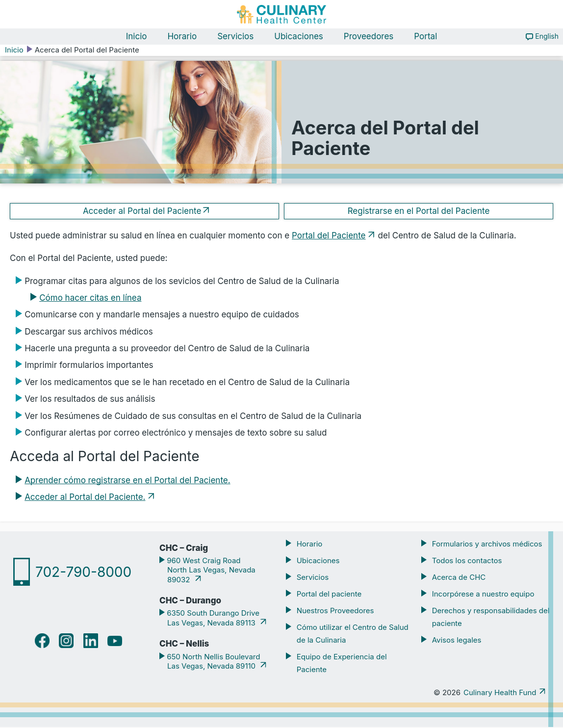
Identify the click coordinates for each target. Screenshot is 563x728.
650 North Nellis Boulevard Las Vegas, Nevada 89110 (212, 662)
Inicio (137, 37)
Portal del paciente (329, 595)
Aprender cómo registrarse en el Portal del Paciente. (127, 481)
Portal (425, 37)
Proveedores (369, 37)
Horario (182, 37)
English (547, 37)
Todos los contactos (467, 561)
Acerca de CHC (459, 578)
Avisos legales (457, 641)
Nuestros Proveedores (335, 611)
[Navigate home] (281, 15)
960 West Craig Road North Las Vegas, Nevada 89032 (210, 571)
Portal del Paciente (329, 236)
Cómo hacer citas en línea (90, 299)
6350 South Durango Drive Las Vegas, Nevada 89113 (212, 619)
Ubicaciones (299, 37)
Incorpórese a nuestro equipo (483, 595)
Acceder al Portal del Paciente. (85, 498)
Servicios (235, 37)
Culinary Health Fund (500, 693)
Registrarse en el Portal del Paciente (419, 211)
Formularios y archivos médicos (487, 545)
